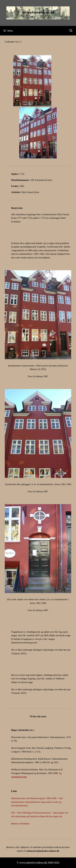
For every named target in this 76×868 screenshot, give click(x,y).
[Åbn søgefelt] (71, 31)
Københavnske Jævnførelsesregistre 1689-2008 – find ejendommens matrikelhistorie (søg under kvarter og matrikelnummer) (37, 802)
